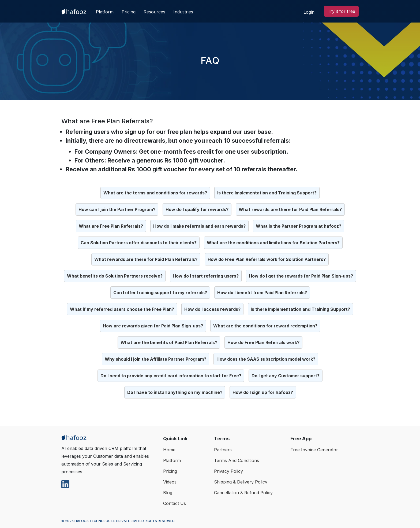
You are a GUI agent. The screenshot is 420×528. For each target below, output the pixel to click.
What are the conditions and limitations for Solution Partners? (273, 243)
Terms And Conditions (237, 460)
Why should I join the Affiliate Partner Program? (155, 359)
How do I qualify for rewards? (197, 209)
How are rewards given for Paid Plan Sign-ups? (153, 326)
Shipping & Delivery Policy (241, 482)
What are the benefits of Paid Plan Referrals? (169, 342)
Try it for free (341, 11)
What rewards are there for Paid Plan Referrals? (290, 209)
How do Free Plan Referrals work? (263, 342)
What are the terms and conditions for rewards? (155, 193)
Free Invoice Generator (314, 450)
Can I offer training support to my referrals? (160, 293)
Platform (105, 12)
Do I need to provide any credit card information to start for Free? (171, 376)
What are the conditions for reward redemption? (265, 326)
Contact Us (175, 503)
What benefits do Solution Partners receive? (115, 276)
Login (309, 12)
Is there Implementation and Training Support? (267, 193)
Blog (168, 493)
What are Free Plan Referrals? (111, 226)
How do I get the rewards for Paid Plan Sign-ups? (301, 276)
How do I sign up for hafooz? (263, 392)
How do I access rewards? (212, 309)
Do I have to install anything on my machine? (175, 392)
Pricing (129, 12)
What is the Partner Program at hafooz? (299, 226)
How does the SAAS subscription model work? (266, 359)
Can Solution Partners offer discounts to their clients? (139, 243)
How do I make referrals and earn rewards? (199, 226)
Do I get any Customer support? (286, 376)
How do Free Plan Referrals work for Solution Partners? (267, 259)
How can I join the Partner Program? (117, 209)
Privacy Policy (228, 471)
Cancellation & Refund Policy (243, 493)
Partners (223, 450)
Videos (170, 482)
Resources (154, 12)
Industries (183, 12)
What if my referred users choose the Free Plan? (122, 309)
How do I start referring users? (206, 276)
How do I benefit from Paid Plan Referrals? (262, 293)
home (169, 450)
